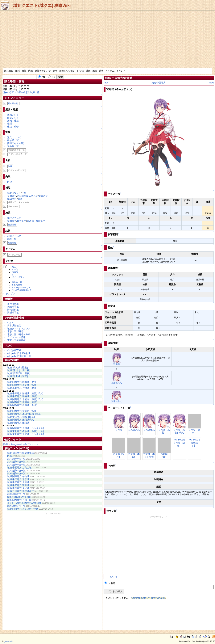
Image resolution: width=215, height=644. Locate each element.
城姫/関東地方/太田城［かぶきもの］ (26, 428)
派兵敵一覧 (13, 146)
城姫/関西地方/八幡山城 (19, 500)
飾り (15, 199)
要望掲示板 (13, 313)
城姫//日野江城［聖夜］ (19, 373)
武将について (14, 236)
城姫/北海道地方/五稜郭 (19, 497)
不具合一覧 (17, 282)
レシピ (81, 71)
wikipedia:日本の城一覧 (19, 356)
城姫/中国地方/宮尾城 (119, 78)
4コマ (10, 323)
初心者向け (13, 103)
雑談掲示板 (13, 307)
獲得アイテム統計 (16, 143)
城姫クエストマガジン (19, 329)
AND (42, 77)
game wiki (8, 641)
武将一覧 (12, 239)
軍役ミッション (67, 71)
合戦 (24, 71)
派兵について (14, 137)
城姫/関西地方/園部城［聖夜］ (23, 382)
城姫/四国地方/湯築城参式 (21, 453)
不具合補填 (17, 285)
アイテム (110, 71)
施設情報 (12, 225)
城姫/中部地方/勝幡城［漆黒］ (23, 396)
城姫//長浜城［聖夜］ (18, 368)
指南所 (15, 272)
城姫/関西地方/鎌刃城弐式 (21, 420)
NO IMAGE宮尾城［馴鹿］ (179, 443)
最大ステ (43, 196)
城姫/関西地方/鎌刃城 (18, 423)
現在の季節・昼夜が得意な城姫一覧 (21, 92)
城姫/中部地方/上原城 (18, 482)
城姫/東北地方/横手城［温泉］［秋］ (26, 431)
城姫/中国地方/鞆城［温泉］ (22, 417)
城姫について (14, 193)
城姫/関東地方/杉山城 (18, 476)
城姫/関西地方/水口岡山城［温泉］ (25, 414)
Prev (106, 83)
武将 (101, 71)
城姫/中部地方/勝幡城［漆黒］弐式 (25, 394)
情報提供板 (13, 310)
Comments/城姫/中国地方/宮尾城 (148, 598)
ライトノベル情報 (16, 337)
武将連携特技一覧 (16, 459)
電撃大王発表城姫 (16, 340)
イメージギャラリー (21, 288)
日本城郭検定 (14, 326)
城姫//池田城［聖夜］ (18, 376)
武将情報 (12, 243)
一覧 (24, 193)
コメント (113, 577)
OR (52, 77)
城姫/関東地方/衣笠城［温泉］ (23, 385)
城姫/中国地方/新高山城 (19, 468)
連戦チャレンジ (43, 71)
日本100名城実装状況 (22, 290)
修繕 (10, 124)
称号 (55, 71)
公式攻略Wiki (14, 350)
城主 (14, 267)
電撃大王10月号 (15, 331)
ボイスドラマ (18, 277)
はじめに (9, 71)
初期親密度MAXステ (27, 196)
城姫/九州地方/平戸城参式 (21, 491)
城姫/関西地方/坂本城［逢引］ (23, 405)
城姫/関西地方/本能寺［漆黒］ (23, 402)
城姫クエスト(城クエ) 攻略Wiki (42, 6)
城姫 (88, 71)
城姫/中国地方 (159, 83)
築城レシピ (13, 115)
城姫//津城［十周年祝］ (19, 370)
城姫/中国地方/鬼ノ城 (18, 488)
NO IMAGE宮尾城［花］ (194, 443)
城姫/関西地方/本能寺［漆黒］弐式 (25, 399)
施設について (14, 218)
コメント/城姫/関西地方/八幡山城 (24, 503)
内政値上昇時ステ (36, 221)
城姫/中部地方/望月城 (18, 485)
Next (211, 83)
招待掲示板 (13, 304)
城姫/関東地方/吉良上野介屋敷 (23, 509)
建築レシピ (13, 118)
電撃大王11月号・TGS (19, 335)
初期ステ (12, 196)
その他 (15, 269)
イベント (121, 71)
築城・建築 (13, 121)
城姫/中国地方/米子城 (18, 479)
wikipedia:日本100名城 (19, 353)
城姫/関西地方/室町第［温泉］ (23, 411)
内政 (31, 71)
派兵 (18, 71)
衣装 (20, 199)
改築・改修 (13, 127)
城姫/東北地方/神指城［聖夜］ (23, 388)
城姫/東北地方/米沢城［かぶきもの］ (26, 434)
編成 (10, 199)
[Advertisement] (107, 39)
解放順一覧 (13, 140)
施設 (95, 71)
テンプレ (10, 294)
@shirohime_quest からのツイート (21, 444)
